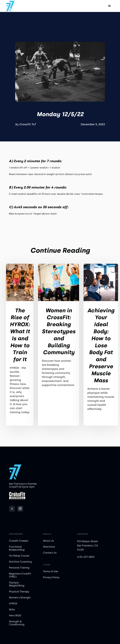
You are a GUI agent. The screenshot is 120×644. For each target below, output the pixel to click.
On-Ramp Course (19, 556)
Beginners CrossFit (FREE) (20, 575)
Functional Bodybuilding (17, 548)
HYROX (13, 604)
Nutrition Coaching (20, 562)
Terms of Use (50, 571)
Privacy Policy (51, 577)
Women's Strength (20, 598)
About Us (48, 541)
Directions (49, 547)
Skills (12, 610)
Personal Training (19, 568)
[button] (110, 6)
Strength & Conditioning (17, 623)
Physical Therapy (19, 592)
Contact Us (50, 553)
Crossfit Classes (19, 541)
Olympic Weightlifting (17, 584)
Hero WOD (15, 616)
